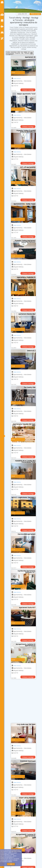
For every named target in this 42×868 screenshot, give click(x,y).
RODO (10, 862)
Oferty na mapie (35, 14)
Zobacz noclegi (28, 90)
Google (11, 851)
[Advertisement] (21, 702)
